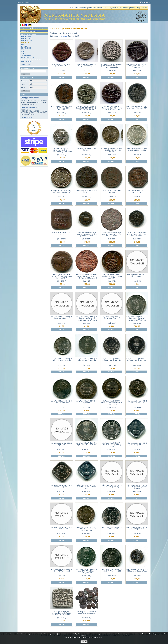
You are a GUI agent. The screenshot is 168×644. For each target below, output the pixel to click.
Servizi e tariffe (81, 8)
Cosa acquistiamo (111, 8)
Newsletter (124, 8)
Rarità (77, 36)
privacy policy (98, 638)
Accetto (84, 642)
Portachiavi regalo (28, 57)
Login (19, 2)
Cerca (25, 74)
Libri (22, 50)
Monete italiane (26, 39)
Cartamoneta (26, 56)
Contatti (144, 8)
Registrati (26, 2)
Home (71, 8)
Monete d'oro (26, 37)
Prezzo (71, 36)
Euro (22, 44)
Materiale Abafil (27, 61)
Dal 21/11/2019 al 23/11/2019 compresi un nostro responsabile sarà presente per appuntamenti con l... (34, 102)
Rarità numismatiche (29, 31)
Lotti (22, 52)
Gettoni (23, 54)
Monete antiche (26, 41)
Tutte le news (27, 118)
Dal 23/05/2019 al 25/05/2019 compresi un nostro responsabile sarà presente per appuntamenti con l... (34, 113)
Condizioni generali (96, 8)
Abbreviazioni (26, 65)
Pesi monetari (26, 48)
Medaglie (24, 46)
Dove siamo (135, 8)
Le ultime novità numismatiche (33, 28)
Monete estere (26, 42)
